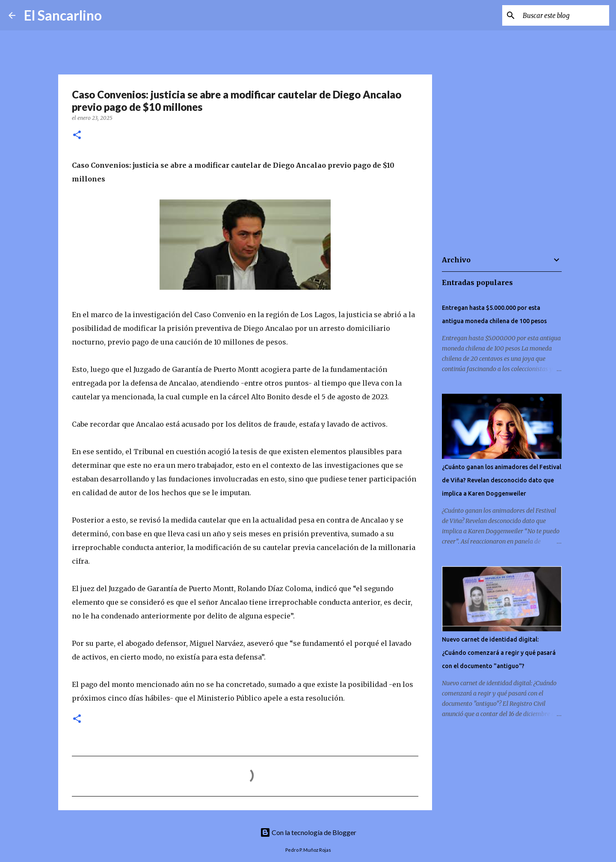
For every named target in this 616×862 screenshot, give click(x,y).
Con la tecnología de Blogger (308, 832)
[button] (77, 135)
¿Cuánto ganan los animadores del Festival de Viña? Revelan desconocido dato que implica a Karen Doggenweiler (502, 480)
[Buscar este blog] (564, 15)
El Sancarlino (63, 15)
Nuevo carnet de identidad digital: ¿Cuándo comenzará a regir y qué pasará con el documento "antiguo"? (499, 653)
